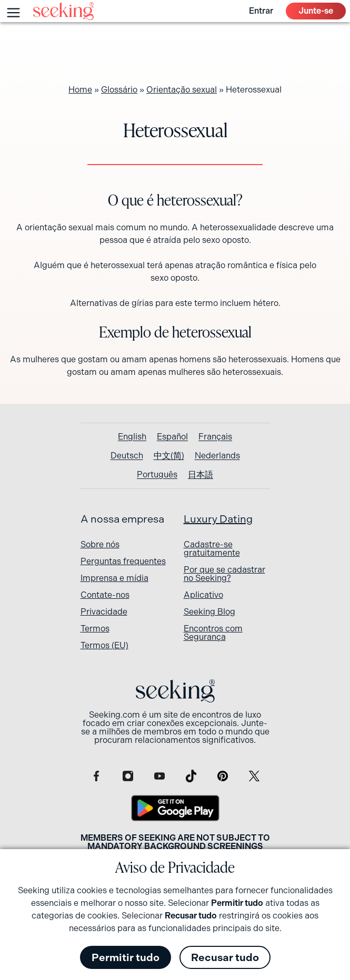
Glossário (119, 90)
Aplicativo (203, 595)
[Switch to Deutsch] (127, 456)
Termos (95, 629)
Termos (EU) (104, 645)
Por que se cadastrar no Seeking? (224, 574)
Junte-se (316, 11)
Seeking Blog (209, 612)
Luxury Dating (218, 519)
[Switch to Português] (157, 475)
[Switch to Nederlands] (217, 456)
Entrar (261, 11)
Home (80, 90)
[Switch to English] (132, 437)
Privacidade (104, 612)
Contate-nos (105, 595)
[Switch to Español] (172, 437)
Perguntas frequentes (123, 561)
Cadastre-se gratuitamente (212, 549)
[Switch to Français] (215, 437)
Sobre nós (100, 544)
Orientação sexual (182, 90)
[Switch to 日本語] (201, 475)
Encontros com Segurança (213, 633)
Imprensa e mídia (114, 578)
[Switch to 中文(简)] (169, 456)
